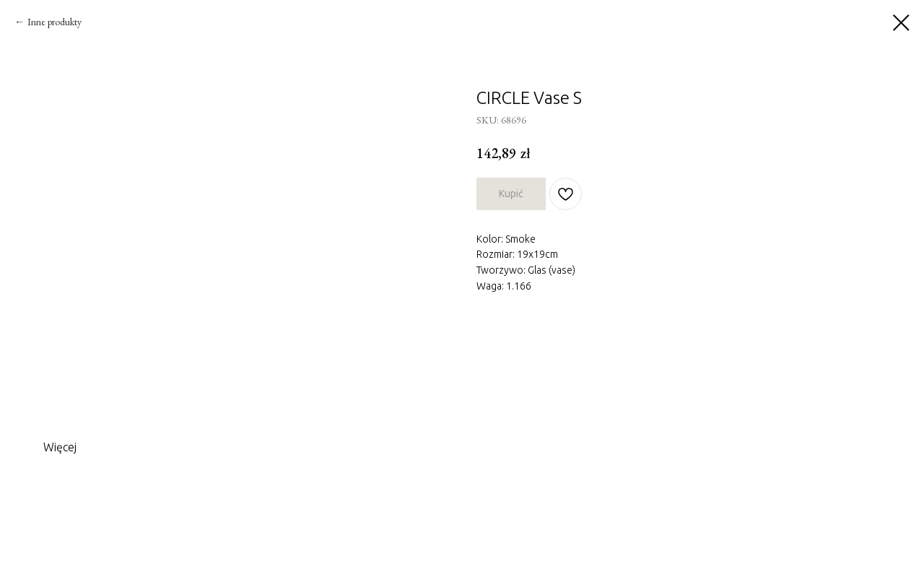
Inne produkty (55, 22)
